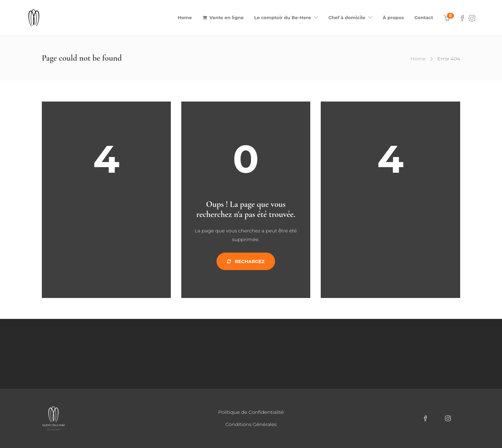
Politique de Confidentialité (251, 412)
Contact (424, 17)
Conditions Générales (251, 424)
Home (185, 17)
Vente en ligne (227, 17)
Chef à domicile (347, 17)
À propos (393, 17)
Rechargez (246, 261)
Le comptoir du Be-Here (283, 17)
